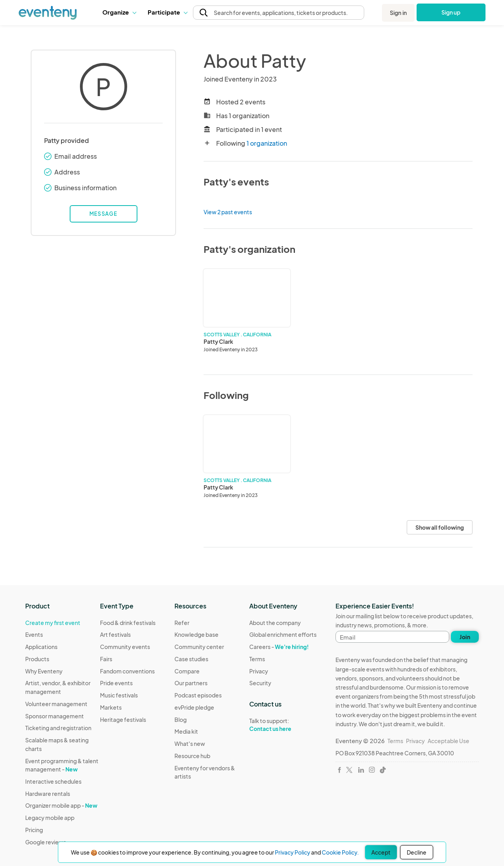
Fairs (106, 659)
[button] (119, 12)
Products (37, 659)
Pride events (116, 683)
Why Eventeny (44, 671)
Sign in (398, 13)
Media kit (186, 731)
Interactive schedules (53, 781)
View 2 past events (228, 212)
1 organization (267, 143)
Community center (199, 647)
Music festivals (119, 695)
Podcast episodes (198, 695)
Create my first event (53, 623)
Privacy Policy (293, 852)
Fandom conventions (127, 671)
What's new (190, 744)
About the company (275, 623)
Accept (381, 852)
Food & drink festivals (128, 623)
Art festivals (115, 634)
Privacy (259, 671)
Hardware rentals (48, 794)
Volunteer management (56, 704)
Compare (187, 671)
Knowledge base (196, 634)
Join (465, 637)
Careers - (279, 647)
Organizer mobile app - (61, 805)
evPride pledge (194, 707)
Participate (167, 12)
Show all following (440, 527)
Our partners (191, 683)
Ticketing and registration (58, 728)
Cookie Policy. (340, 852)
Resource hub (192, 756)
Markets (111, 707)
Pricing (34, 830)
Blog (181, 720)
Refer (182, 623)
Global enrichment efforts (283, 634)
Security (260, 683)
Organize (119, 12)
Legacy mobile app (50, 818)
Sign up (451, 12)
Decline (417, 852)
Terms (257, 659)
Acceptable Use (448, 741)
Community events (125, 647)
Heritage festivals (123, 720)
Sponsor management (55, 716)
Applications (41, 647)
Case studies (191, 659)
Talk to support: (283, 725)
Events (34, 634)
